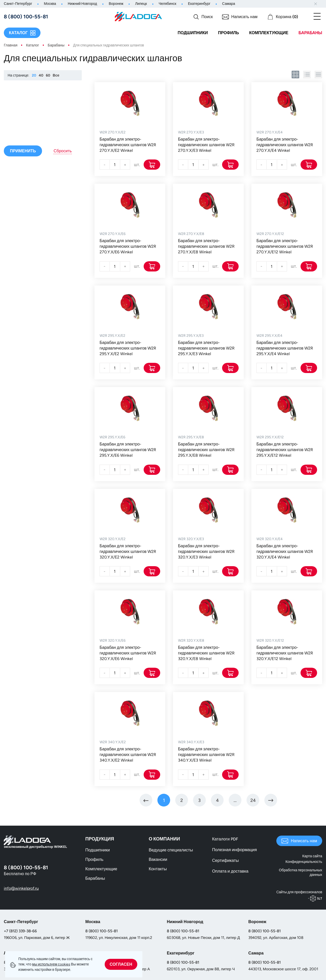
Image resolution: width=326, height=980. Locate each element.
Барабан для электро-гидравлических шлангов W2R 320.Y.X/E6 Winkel (128, 654)
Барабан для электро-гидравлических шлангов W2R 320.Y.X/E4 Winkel (285, 552)
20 (34, 75)
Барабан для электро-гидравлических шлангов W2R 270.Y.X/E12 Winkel (285, 247)
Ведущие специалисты (170, 851)
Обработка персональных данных (301, 872)
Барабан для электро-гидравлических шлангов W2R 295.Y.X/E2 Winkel (128, 348)
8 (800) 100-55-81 (101, 930)
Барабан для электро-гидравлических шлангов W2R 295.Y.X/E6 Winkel (128, 450)
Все (56, 75)
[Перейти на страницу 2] (182, 801)
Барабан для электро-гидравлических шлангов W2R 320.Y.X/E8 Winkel (206, 654)
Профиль (228, 33)
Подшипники (193, 33)
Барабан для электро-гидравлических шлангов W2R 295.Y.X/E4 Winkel (285, 348)
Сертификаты (225, 861)
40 (41, 75)
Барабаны (310, 33)
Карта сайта (312, 857)
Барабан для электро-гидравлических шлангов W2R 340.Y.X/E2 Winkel (128, 755)
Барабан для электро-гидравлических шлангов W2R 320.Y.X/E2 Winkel (128, 552)
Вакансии (158, 860)
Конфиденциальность (304, 861)
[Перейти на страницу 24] (253, 801)
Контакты (158, 870)
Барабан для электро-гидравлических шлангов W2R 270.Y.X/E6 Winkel (128, 247)
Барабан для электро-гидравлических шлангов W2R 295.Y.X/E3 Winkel (206, 348)
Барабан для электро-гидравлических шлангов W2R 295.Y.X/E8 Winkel (206, 450)
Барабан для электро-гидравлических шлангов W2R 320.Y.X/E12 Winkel (285, 654)
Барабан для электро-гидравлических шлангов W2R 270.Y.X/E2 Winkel (128, 145)
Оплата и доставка (230, 872)
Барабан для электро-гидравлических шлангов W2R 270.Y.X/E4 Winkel (285, 145)
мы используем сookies (51, 964)
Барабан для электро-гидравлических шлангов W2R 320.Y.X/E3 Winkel (206, 552)
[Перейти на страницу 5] (235, 801)
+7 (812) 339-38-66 (20, 930)
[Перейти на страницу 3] (199, 801)
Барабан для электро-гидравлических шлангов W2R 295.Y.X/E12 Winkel (285, 450)
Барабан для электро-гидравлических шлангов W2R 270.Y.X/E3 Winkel (206, 145)
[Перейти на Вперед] (271, 801)
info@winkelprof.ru (21, 889)
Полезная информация (234, 851)
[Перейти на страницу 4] (217, 801)
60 (48, 75)
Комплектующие (269, 33)
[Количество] (115, 165)
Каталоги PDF (225, 840)
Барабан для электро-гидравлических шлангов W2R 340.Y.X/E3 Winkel (206, 755)
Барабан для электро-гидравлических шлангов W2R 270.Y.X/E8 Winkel (206, 247)
